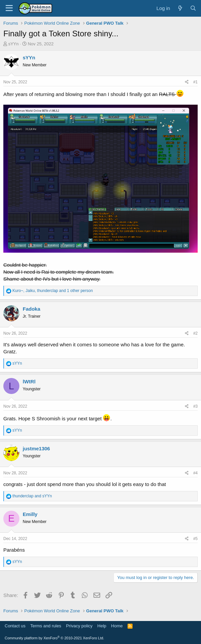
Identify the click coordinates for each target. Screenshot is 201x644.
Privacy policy (79, 626)
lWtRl (29, 381)
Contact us (15, 626)
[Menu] (9, 8)
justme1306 (36, 448)
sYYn (14, 44)
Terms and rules (46, 626)
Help (102, 626)
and (32, 496)
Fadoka (32, 309)
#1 (195, 82)
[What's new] (180, 8)
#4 (195, 473)
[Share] (187, 82)
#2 (195, 333)
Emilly (30, 514)
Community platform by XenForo (54, 638)
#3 (195, 406)
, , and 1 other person (53, 291)
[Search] (193, 8)
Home (117, 626)
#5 (195, 539)
